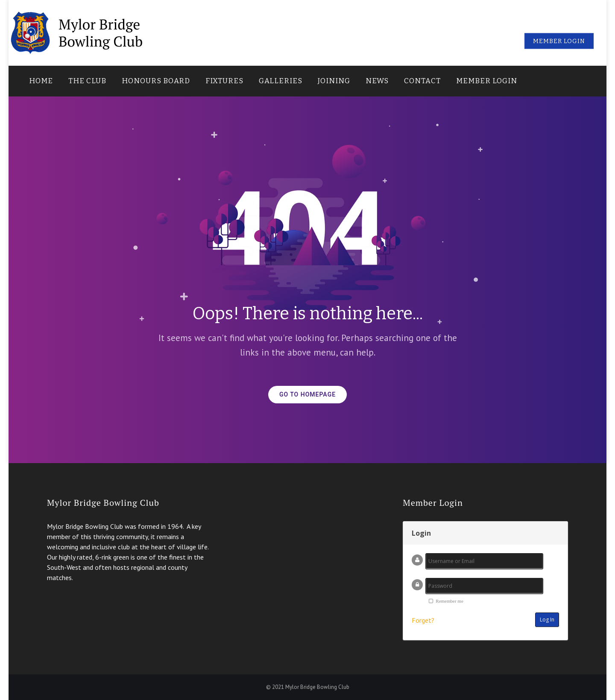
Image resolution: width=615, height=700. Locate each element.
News (377, 81)
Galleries (281, 81)
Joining (334, 81)
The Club (87, 81)
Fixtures (224, 81)
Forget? (423, 620)
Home (41, 81)
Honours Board (156, 81)
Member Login (487, 81)
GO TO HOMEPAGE (307, 395)
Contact (422, 81)
